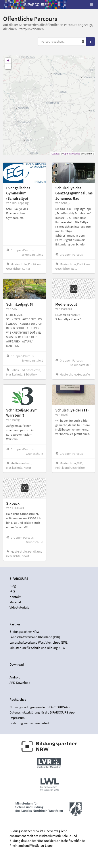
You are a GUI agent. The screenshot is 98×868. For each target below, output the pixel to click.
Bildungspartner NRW (24, 632)
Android (15, 677)
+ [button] (8, 61)
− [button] (8, 66)
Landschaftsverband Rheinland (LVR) (35, 637)
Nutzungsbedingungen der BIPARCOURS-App (40, 707)
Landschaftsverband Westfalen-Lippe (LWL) (39, 642)
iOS (12, 672)
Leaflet (55, 154)
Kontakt (15, 597)
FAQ (12, 591)
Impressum (17, 718)
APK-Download (20, 683)
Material (15, 602)
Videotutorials (19, 607)
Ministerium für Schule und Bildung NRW (37, 648)
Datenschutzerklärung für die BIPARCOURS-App (42, 712)
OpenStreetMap (72, 154)
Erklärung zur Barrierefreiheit (29, 723)
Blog (13, 586)
